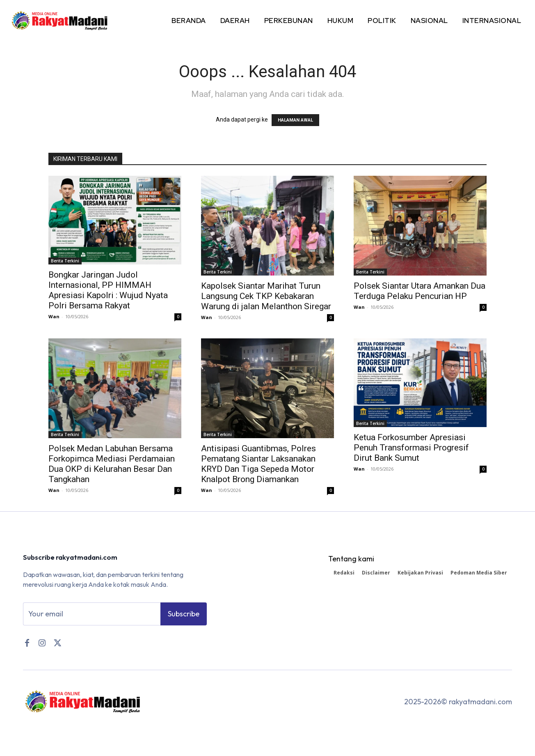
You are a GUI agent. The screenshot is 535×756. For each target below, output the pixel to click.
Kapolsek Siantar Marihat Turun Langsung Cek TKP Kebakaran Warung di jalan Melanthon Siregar (266, 296)
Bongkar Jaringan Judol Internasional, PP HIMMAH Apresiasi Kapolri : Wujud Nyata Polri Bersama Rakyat (108, 290)
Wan (54, 316)
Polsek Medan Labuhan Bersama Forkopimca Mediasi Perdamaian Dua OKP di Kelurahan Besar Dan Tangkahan (112, 464)
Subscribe (184, 615)
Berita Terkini (65, 261)
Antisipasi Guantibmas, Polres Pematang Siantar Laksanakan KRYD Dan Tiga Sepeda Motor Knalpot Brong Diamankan (258, 464)
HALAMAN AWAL (295, 120)
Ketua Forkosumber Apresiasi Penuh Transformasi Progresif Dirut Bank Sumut (411, 448)
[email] (92, 615)
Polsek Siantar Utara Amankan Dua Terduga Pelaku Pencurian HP (420, 291)
